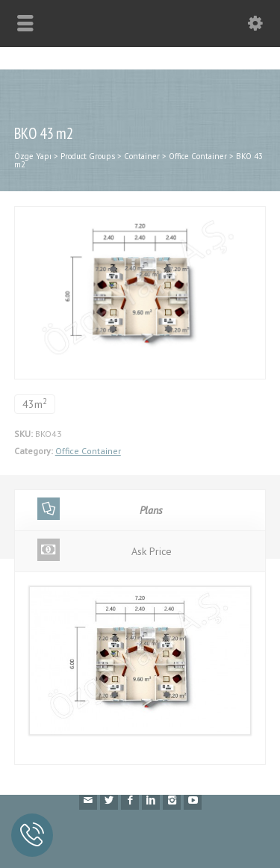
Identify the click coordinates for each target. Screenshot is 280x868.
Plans (100, 509)
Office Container (88, 451)
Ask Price (105, 550)
